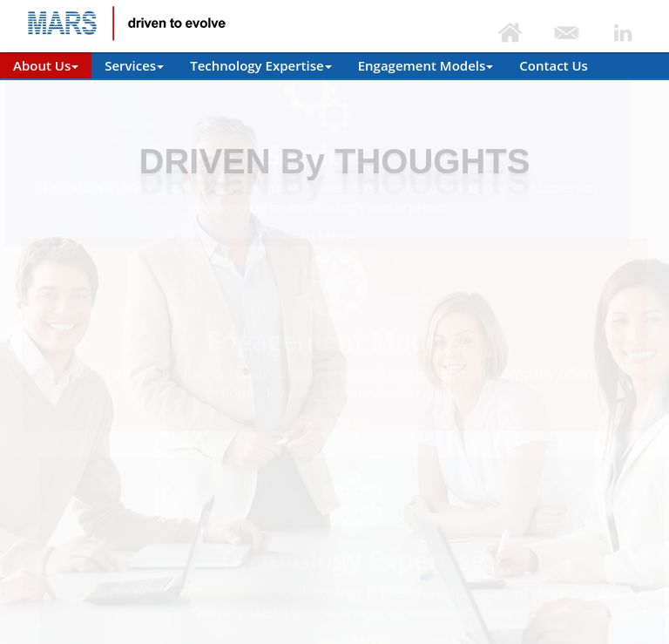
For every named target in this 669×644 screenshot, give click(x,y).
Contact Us (554, 65)
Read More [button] (333, 236)
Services (134, 65)
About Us (46, 65)
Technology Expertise (261, 65)
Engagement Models (426, 65)
